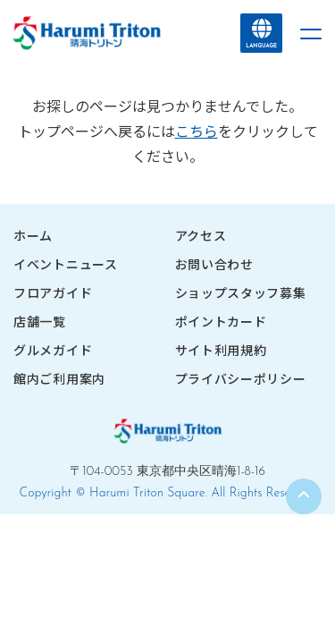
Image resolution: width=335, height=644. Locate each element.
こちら (197, 131)
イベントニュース (66, 264)
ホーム (33, 235)
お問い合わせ (214, 264)
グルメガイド (53, 350)
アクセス (201, 235)
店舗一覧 (40, 321)
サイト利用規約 (221, 350)
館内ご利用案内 (59, 378)
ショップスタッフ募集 (241, 292)
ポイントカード (221, 321)
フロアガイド (53, 292)
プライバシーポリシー (241, 378)
